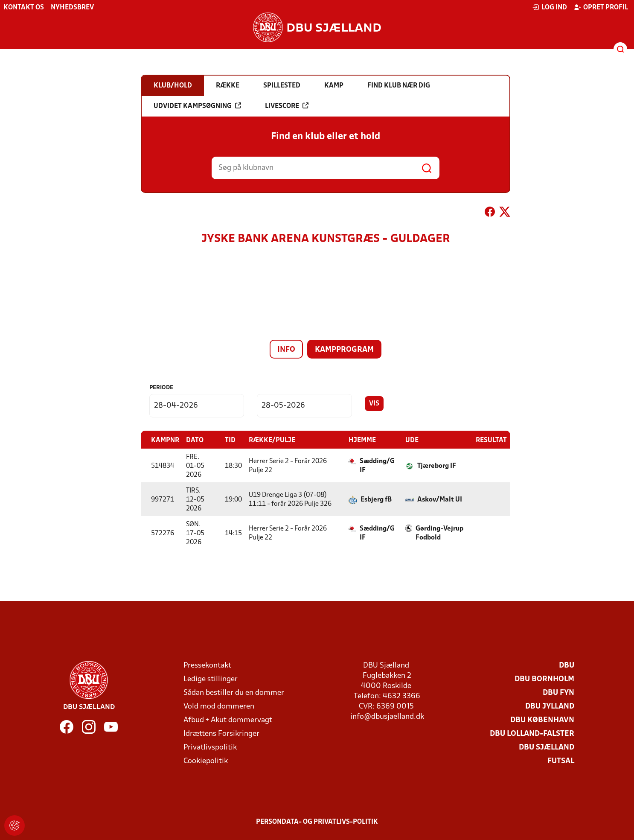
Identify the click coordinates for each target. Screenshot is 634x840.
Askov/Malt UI (440, 499)
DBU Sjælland (547, 747)
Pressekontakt (207, 665)
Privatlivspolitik (210, 747)
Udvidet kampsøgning (197, 106)
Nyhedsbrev (72, 8)
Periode (161, 388)
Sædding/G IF (377, 465)
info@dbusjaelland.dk (387, 716)
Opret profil (601, 7)
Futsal (561, 761)
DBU (567, 665)
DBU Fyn (558, 693)
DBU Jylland (550, 706)
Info (286, 350)
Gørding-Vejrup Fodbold (439, 533)
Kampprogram (344, 350)
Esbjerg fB (376, 499)
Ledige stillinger (211, 679)
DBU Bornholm (544, 679)
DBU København (542, 720)
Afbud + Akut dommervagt (228, 720)
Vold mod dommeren (219, 706)
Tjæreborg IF (437, 466)
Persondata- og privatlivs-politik (317, 822)
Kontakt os (24, 8)
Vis (374, 404)
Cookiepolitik (206, 761)
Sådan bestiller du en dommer (234, 693)
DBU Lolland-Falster (532, 734)
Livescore (287, 106)
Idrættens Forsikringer (221, 734)
